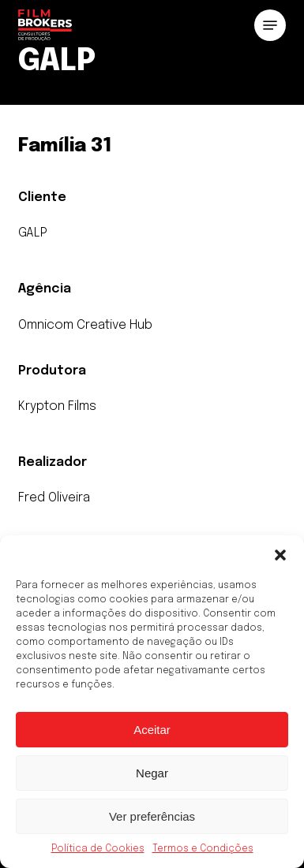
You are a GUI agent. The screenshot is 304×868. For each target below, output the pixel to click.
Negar (152, 773)
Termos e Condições (203, 849)
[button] (280, 555)
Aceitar (152, 730)
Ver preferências (152, 816)
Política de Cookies (98, 849)
